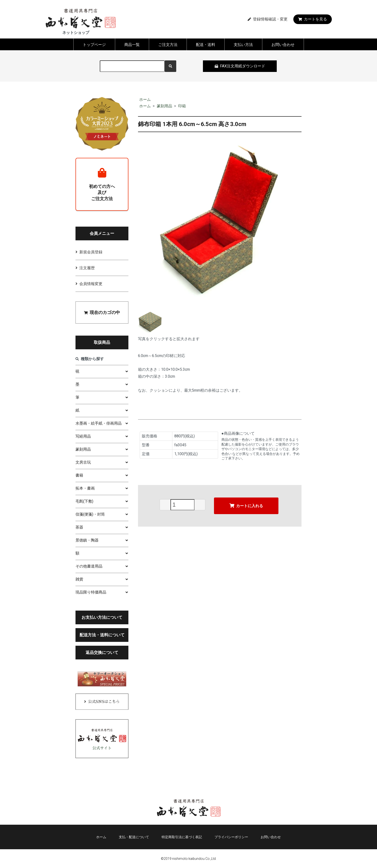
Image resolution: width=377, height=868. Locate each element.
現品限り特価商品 (91, 592)
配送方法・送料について (102, 635)
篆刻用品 (164, 106)
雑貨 (79, 579)
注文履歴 (87, 268)
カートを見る (313, 19)
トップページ (94, 45)
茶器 (79, 527)
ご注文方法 (168, 45)
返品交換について (102, 652)
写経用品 (83, 436)
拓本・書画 (85, 488)
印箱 (182, 106)
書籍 (79, 475)
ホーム (145, 99)
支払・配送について (134, 837)
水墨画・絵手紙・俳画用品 (99, 423)
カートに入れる (246, 506)
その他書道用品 (89, 566)
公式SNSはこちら (104, 702)
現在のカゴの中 (102, 312)
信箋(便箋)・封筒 (90, 514)
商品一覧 (132, 45)
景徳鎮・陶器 (87, 540)
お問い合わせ (283, 45)
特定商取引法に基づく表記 (182, 837)
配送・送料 (206, 45)
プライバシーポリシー (231, 837)
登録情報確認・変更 (268, 19)
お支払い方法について (102, 617)
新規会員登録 (91, 252)
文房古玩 (83, 462)
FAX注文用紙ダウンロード (240, 66)
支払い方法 (243, 45)
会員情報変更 (91, 284)
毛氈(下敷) (84, 501)
